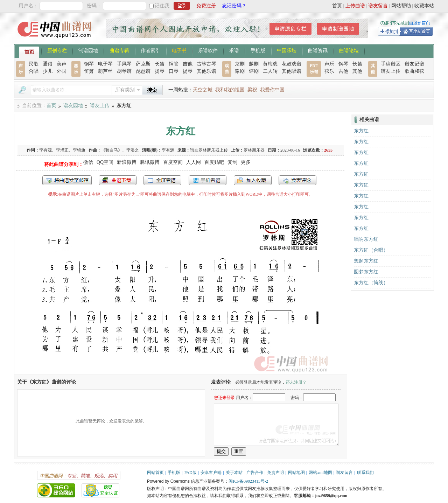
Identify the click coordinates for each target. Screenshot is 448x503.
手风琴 (124, 64)
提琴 (188, 71)
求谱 (234, 50)
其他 (357, 71)
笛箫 (89, 71)
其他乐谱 (206, 71)
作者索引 (150, 50)
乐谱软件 (208, 50)
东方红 (361, 131)
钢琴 (89, 64)
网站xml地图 (320, 473)
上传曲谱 (355, 6)
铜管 (174, 64)
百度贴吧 (214, 162)
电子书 (179, 50)
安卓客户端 (211, 473)
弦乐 (329, 71)
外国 (62, 71)
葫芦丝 (105, 71)
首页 (337, 6)
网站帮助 (401, 6)
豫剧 (240, 71)
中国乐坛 (287, 50)
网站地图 (296, 473)
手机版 (258, 50)
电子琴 (105, 64)
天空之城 (203, 90)
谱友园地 (73, 106)
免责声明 (275, 473)
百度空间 (173, 162)
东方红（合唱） (371, 250)
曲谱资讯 (318, 50)
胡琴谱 (124, 71)
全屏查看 (162, 180)
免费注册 (206, 6)
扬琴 (160, 71)
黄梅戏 (270, 64)
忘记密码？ (234, 6)
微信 (88, 162)
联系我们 (365, 473)
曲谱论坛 (349, 50)
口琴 (174, 71)
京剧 (240, 64)
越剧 (254, 64)
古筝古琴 (206, 64)
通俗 (48, 64)
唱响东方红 (366, 239)
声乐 (329, 64)
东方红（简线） (371, 283)
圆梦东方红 (366, 272)
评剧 (254, 71)
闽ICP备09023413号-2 (248, 481)
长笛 (160, 64)
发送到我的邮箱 (67, 180)
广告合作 (255, 473)
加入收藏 (253, 180)
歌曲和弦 (414, 71)
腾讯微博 (150, 162)
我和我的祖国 (230, 90)
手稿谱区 (391, 64)
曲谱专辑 (119, 50)
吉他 (188, 64)
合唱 (34, 71)
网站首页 (155, 473)
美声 (62, 64)
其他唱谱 (292, 71)
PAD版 (191, 473)
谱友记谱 (414, 64)
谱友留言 (378, 6)
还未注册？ (296, 382)
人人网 (194, 162)
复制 (232, 162)
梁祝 (252, 90)
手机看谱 (208, 180)
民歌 (34, 64)
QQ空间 (105, 162)
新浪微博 (127, 162)
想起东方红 (366, 261)
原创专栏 (57, 50)
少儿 (48, 71)
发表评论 (297, 180)
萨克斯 (143, 64)
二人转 (270, 71)
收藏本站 (424, 6)
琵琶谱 (143, 71)
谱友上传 (391, 71)
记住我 (162, 6)
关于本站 (234, 473)
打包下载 (118, 180)
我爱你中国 (272, 90)
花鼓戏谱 (292, 64)
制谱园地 (88, 50)
